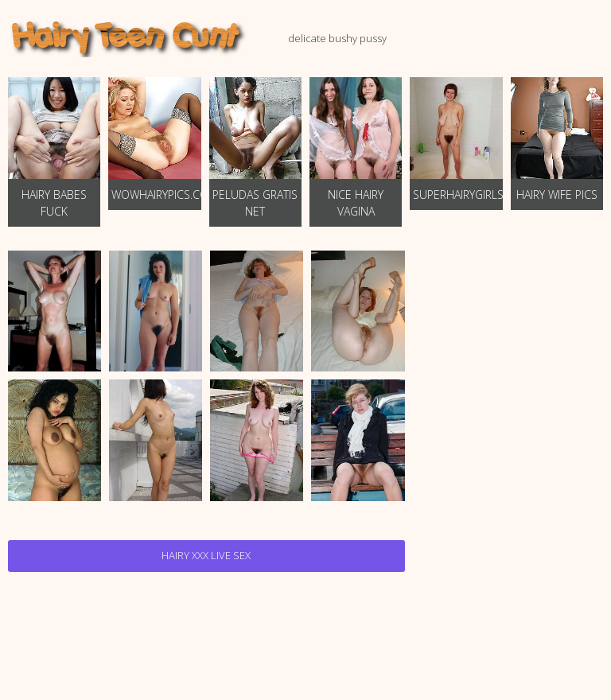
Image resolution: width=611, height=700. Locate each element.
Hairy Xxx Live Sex (206, 555)
